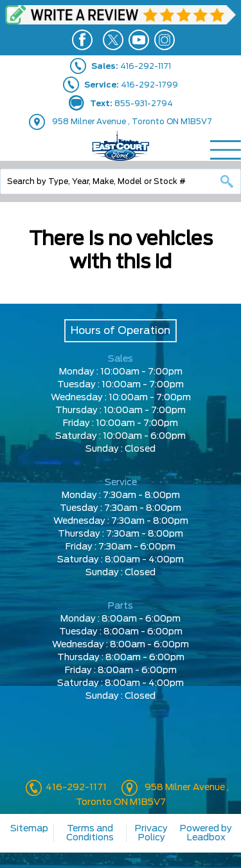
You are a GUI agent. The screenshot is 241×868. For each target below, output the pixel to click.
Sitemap (29, 829)
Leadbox (206, 838)
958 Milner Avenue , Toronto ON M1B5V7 (132, 122)
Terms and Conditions (90, 833)
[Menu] (226, 150)
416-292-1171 (75, 788)
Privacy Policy (151, 833)
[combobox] (121, 181)
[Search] (121, 181)
